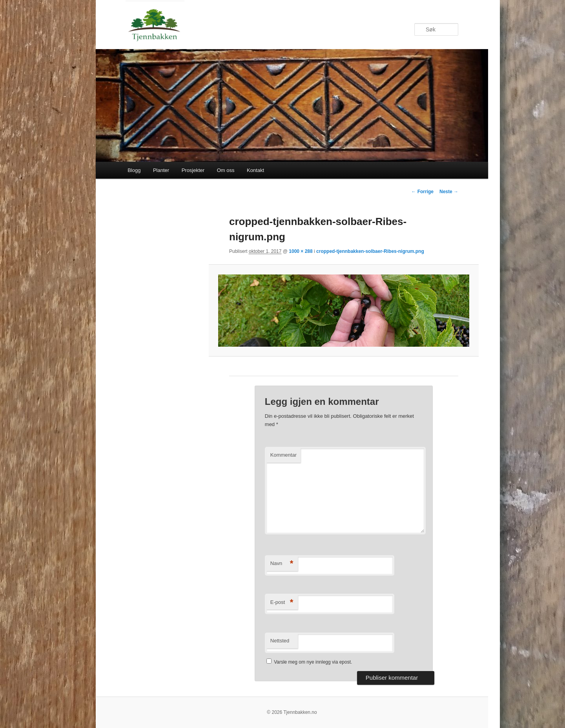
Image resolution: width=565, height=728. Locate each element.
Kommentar (283, 455)
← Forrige (422, 192)
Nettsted (280, 641)
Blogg (134, 170)
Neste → (449, 192)
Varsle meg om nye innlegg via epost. (313, 662)
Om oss (226, 170)
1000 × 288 (301, 251)
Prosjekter (193, 170)
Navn (282, 564)
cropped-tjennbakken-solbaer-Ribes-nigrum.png (370, 251)
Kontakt (255, 170)
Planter (161, 170)
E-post (282, 603)
